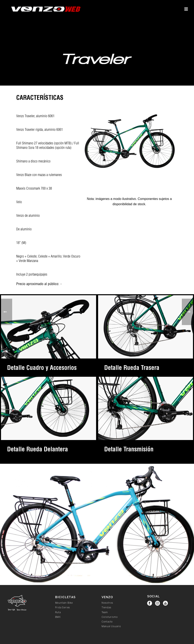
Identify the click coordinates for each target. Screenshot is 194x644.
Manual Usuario (111, 626)
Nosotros (107, 603)
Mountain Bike (64, 603)
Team (105, 612)
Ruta (58, 612)
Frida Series (63, 608)
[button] (190, 467)
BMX (58, 617)
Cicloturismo (110, 617)
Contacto (107, 622)
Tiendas (106, 608)
